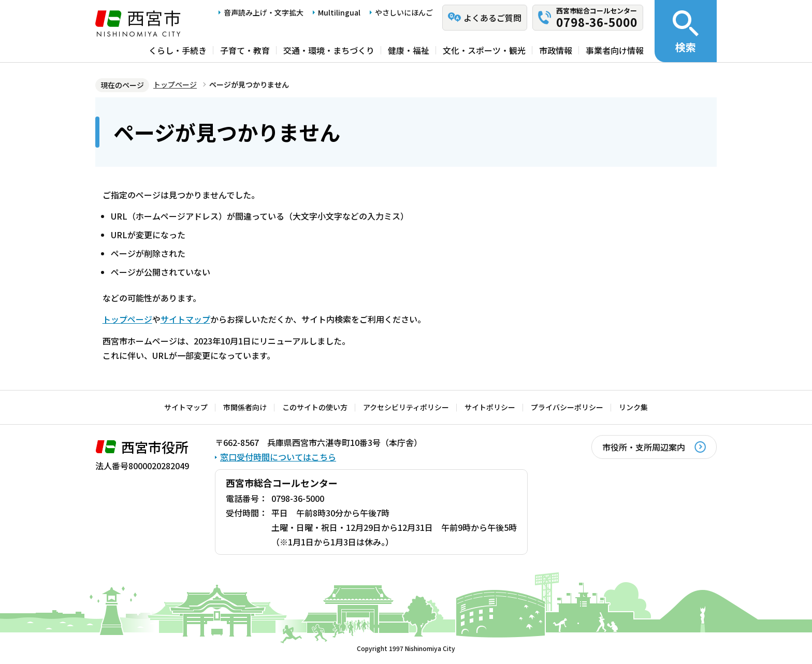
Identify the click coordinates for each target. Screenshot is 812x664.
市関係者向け (245, 407)
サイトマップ (185, 319)
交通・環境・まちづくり (329, 50)
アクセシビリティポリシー (406, 407)
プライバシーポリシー (567, 407)
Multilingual (339, 12)
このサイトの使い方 (315, 407)
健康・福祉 (409, 50)
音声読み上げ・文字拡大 (264, 12)
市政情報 (556, 50)
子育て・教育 (245, 50)
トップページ (175, 84)
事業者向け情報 (615, 50)
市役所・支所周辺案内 (644, 447)
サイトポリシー (490, 407)
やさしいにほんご (404, 12)
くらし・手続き (178, 50)
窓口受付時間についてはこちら (278, 457)
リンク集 (633, 407)
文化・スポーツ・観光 (484, 50)
